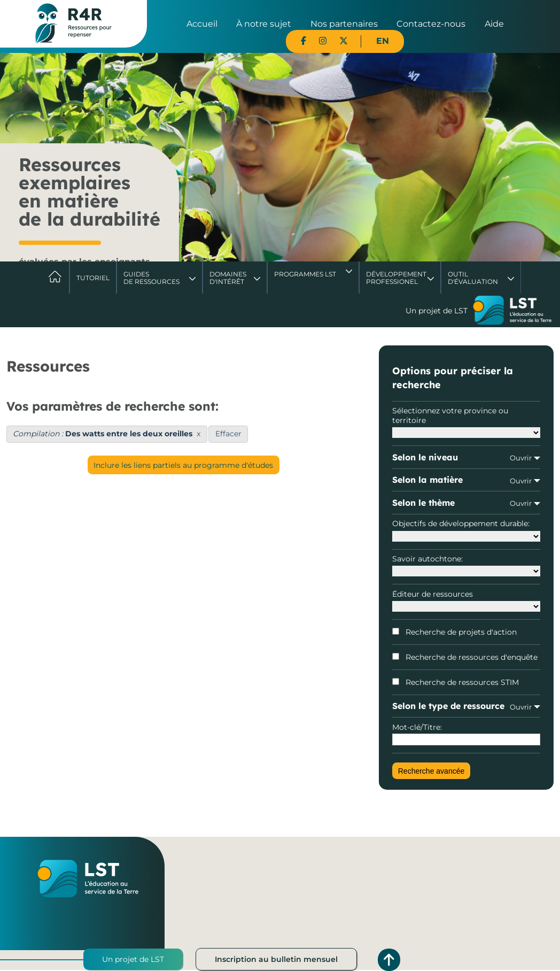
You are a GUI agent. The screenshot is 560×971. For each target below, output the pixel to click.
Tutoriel (93, 278)
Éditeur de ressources (466, 600)
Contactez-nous (431, 24)
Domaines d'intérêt (228, 278)
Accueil (202, 24)
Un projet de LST (133, 959)
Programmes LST (305, 274)
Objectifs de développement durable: (466, 530)
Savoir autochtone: (466, 565)
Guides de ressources (151, 278)
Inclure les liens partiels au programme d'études (183, 465)
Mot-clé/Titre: (466, 734)
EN (383, 41)
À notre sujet (264, 24)
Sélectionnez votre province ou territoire (466, 422)
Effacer (228, 434)
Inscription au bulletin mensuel (276, 959)
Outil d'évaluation (473, 278)
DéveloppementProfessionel (396, 278)
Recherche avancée (431, 771)
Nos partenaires (344, 24)
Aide (494, 24)
